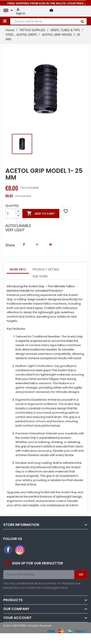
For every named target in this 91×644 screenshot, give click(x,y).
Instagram (20, 550)
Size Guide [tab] (40, 276)
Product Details (46, 269)
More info (18, 269)
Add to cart (41, 214)
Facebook (8, 550)
